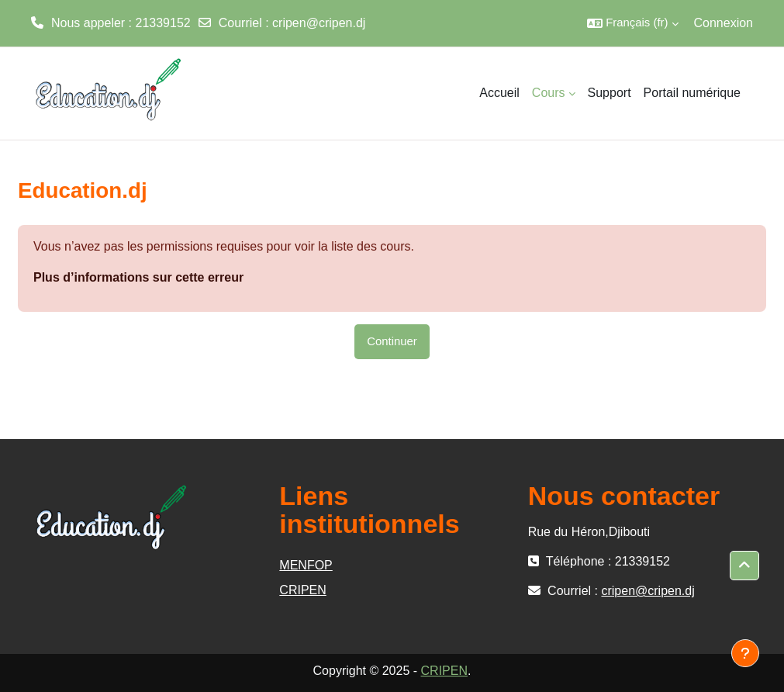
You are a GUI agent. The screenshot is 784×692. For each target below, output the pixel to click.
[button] (632, 23)
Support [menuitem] (610, 93)
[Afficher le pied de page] (745, 653)
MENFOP (306, 565)
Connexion (724, 23)
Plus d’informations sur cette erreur (138, 277)
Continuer (392, 341)
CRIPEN (302, 590)
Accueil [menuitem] (499, 93)
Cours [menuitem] (549, 93)
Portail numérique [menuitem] (692, 93)
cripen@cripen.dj (319, 23)
